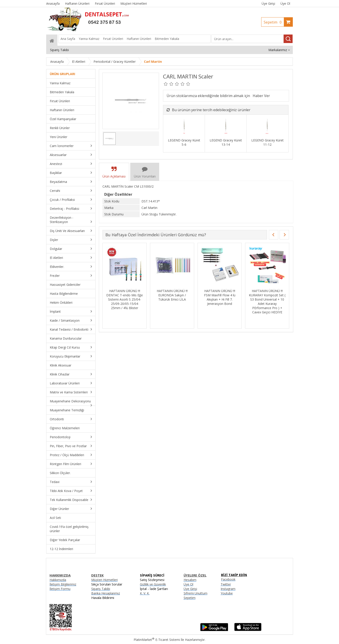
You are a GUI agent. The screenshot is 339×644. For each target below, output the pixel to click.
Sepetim (274, 22)
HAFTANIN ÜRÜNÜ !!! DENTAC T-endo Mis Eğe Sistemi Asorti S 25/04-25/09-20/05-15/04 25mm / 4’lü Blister (125, 299)
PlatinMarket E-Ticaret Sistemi (157, 640)
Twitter (226, 584)
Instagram (228, 589)
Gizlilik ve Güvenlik (153, 584)
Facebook (228, 579)
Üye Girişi (268, 3)
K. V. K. (145, 593)
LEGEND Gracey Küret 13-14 (226, 142)
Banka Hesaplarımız (106, 593)
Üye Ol (285, 3)
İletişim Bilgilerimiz (63, 584)
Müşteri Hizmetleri (104, 580)
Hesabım (190, 580)
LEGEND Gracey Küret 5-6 (184, 142)
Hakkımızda (58, 580)
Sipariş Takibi (101, 589)
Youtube (227, 593)
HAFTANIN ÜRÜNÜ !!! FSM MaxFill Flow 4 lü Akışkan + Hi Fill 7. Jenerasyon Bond (220, 297)
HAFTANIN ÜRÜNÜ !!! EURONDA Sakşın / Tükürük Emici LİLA (172, 295)
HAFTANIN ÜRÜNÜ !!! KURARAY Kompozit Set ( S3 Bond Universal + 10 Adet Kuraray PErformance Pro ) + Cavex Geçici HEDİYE (267, 301)
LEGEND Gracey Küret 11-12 (267, 142)
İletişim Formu (60, 589)
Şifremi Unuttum (196, 593)
